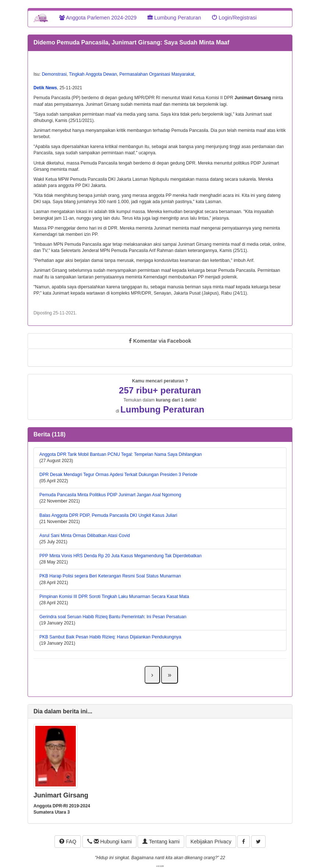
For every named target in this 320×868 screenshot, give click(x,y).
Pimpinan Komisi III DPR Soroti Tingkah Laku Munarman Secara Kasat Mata (114, 597)
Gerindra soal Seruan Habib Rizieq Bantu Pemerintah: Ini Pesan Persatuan (113, 617)
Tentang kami (161, 842)
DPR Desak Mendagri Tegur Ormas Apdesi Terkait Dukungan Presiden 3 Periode (118, 475)
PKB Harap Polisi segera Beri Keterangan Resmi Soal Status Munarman (110, 576)
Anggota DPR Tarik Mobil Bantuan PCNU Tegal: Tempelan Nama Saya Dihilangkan (121, 454)
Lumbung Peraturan (174, 18)
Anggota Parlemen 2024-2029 (98, 18)
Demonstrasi (54, 74)
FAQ (68, 842)
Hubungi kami (109, 842)
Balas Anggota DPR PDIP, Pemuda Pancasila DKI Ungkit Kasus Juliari (108, 515)
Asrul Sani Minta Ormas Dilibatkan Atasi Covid (85, 536)
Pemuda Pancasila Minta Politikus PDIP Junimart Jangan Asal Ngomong (110, 495)
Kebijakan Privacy (211, 842)
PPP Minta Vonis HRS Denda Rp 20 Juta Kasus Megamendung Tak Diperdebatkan (120, 556)
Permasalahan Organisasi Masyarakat (157, 74)
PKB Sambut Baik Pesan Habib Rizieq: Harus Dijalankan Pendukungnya (110, 637)
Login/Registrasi (234, 18)
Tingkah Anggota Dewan (93, 74)
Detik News (45, 88)
